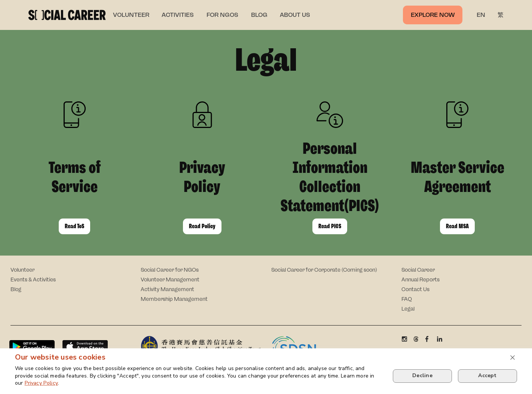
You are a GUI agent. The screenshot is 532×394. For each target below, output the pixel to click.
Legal (408, 309)
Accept (487, 375)
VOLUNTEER (131, 15)
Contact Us (415, 289)
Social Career (418, 270)
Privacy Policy (41, 383)
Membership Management (174, 299)
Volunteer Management (170, 280)
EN (481, 15)
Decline (422, 375)
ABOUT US (295, 15)
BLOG (259, 15)
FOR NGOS (222, 15)
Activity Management (167, 289)
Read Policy (202, 226)
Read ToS (74, 226)
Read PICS (330, 226)
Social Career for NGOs (170, 270)
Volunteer (22, 270)
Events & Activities (33, 280)
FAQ (407, 299)
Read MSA (457, 226)
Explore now (433, 15)
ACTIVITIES (178, 15)
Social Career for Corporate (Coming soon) (324, 270)
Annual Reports (421, 280)
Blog (16, 289)
